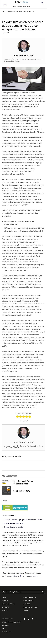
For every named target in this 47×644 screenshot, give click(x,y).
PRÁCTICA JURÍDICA (29, 601)
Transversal (12, 12)
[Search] (43, 592)
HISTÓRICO (5, 625)
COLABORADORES (7, 619)
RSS (3, 629)
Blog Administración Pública (27, 12)
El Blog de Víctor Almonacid (13, 523)
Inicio (4, 12)
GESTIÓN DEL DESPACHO (30, 607)
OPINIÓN (26, 610)
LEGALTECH (26, 604)
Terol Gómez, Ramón (23, 56)
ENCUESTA (5, 601)
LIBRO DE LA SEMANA (8, 604)
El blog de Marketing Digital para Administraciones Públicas (24, 520)
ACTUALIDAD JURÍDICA (30, 597)
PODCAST (5, 610)
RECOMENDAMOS (7, 632)
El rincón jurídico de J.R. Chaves (15, 527)
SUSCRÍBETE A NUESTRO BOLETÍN (12, 622)
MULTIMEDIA (6, 607)
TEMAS (4, 597)
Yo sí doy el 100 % (22, 491)
